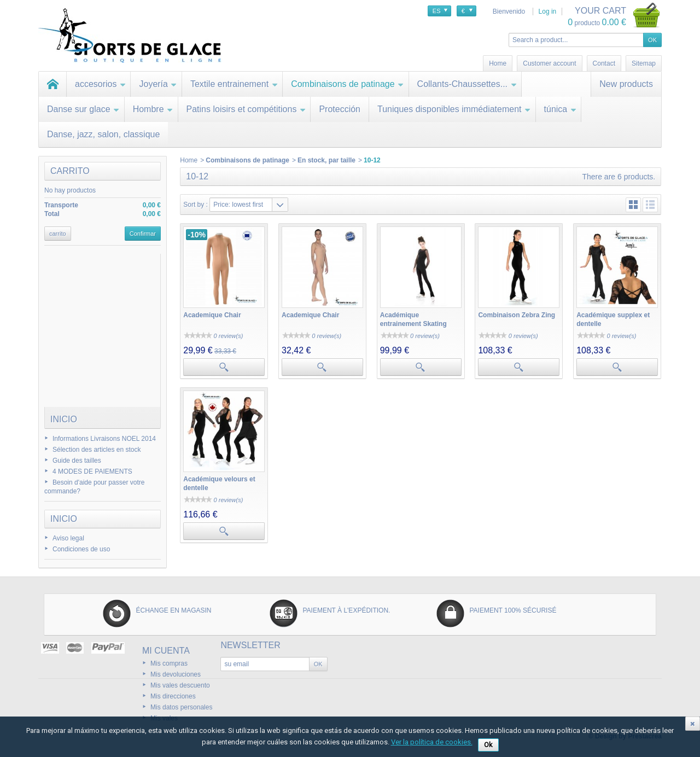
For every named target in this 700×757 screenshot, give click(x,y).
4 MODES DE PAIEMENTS (92, 471)
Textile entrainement (234, 84)
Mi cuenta (166, 651)
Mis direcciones (173, 696)
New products (626, 84)
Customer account (549, 63)
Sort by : (196, 205)
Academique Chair (212, 315)
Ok (488, 745)
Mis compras (169, 663)
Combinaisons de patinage (347, 84)
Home (189, 160)
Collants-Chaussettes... (467, 84)
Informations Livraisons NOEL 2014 (104, 439)
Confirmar (143, 234)
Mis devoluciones (176, 674)
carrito (70, 171)
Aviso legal (68, 538)
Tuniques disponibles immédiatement (454, 109)
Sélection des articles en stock (97, 450)
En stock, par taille (326, 160)
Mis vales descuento (180, 685)
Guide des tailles (77, 461)
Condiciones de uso (81, 549)
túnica (561, 109)
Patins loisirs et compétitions (246, 109)
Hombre (153, 109)
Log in (548, 11)
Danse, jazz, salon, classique (103, 134)
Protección (340, 109)
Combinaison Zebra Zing (517, 315)
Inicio (64, 419)
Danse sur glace (83, 109)
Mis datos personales (181, 707)
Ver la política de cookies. (432, 742)
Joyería (158, 84)
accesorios (100, 84)
